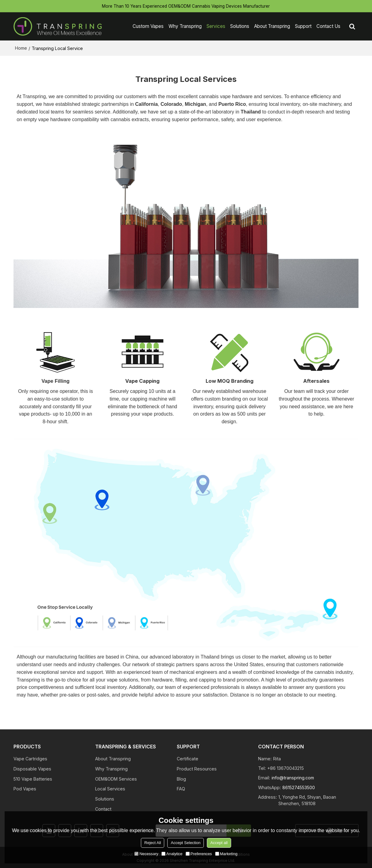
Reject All (153, 843)
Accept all (219, 843)
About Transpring (272, 26)
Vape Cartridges (30, 758)
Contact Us (328, 26)
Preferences (199, 854)
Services (216, 26)
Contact (103, 809)
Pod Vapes (25, 789)
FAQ (181, 789)
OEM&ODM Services (116, 779)
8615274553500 (299, 787)
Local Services (110, 789)
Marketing (226, 854)
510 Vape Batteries (33, 779)
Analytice (172, 854)
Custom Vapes (148, 26)
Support (303, 26)
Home (21, 47)
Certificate (188, 758)
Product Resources (197, 768)
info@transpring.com (293, 777)
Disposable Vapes (32, 768)
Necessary (146, 854)
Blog (181, 779)
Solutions (240, 26)
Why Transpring (185, 26)
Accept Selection (186, 843)
